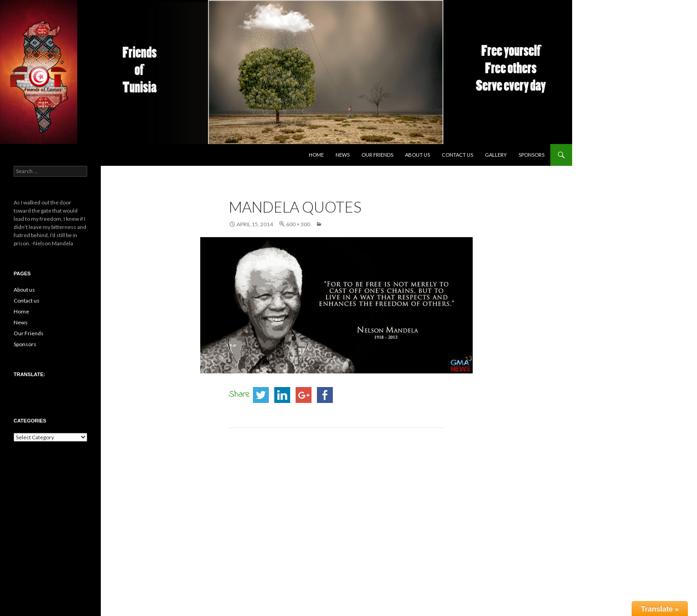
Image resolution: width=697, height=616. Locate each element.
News (343, 155)
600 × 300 (298, 224)
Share (240, 395)
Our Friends (377, 155)
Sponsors (531, 155)
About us (418, 155)
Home (316, 155)
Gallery (496, 155)
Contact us (457, 155)
